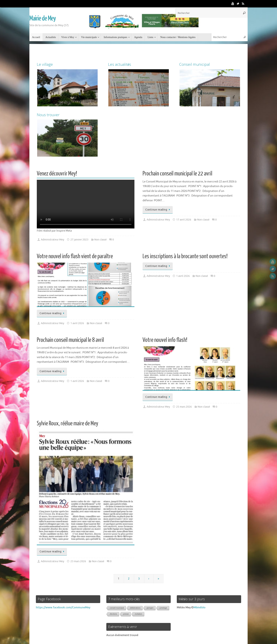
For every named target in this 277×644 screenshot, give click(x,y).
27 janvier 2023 (79, 240)
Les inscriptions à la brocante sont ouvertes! (185, 256)
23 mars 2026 (78, 561)
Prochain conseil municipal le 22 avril (177, 174)
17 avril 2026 (184, 220)
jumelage (163, 608)
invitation (138, 614)
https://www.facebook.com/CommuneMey (63, 608)
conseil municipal (117, 608)
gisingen (150, 608)
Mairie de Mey (43, 18)
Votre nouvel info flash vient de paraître (75, 256)
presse (126, 614)
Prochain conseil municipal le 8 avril (70, 340)
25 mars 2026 (184, 407)
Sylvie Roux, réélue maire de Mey (67, 423)
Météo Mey (184, 608)
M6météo (199, 608)
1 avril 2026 (77, 323)
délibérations (135, 608)
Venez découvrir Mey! (57, 174)
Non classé (101, 240)
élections (113, 614)
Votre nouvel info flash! (165, 340)
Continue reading (158, 210)
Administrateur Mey (53, 240)
